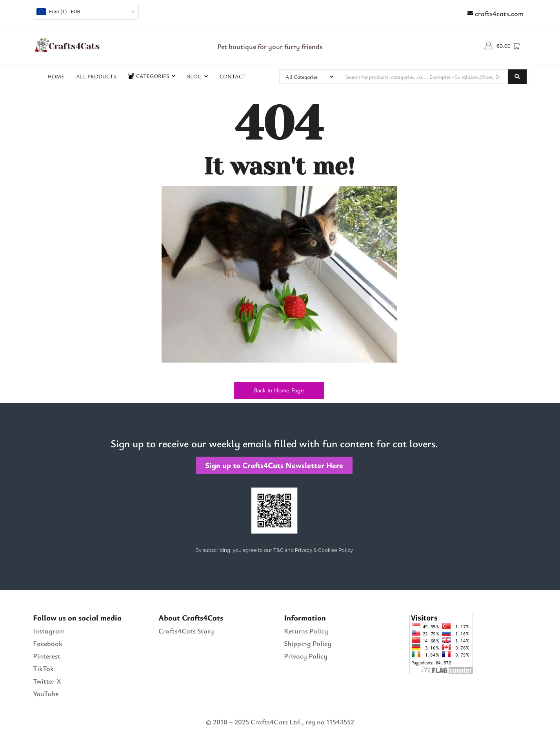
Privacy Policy (306, 656)
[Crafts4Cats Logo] (68, 45)
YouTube (46, 693)
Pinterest (47, 656)
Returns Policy (306, 631)
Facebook (48, 643)
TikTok (43, 668)
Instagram (49, 631)
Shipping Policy (308, 643)
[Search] (424, 77)
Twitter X (47, 681)
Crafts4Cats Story (186, 631)
